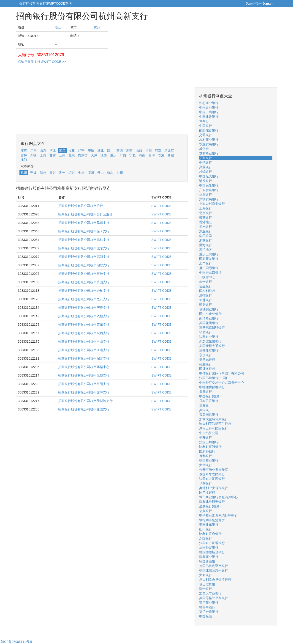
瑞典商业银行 (209, 557)
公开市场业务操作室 (214, 470)
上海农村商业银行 (212, 204)
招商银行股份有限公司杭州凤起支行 (84, 223)
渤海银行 (206, 245)
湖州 (62, 173)
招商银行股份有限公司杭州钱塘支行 (84, 316)
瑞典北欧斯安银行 (212, 502)
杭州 (97, 27)
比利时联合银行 (210, 534)
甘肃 (53, 155)
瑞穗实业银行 (209, 309)
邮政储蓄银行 (209, 130)
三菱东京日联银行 (212, 328)
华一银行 (206, 282)
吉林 (24, 155)
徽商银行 (206, 217)
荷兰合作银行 (209, 612)
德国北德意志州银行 (214, 570)
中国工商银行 (209, 112)
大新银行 (206, 575)
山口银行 (206, 529)
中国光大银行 (209, 176)
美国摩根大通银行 (212, 346)
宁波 (33, 173)
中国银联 (206, 616)
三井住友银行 (209, 350)
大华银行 (206, 465)
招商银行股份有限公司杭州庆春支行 (84, 308)
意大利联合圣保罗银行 (215, 580)
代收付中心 (207, 277)
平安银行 (206, 438)
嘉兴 (53, 173)
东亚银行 (206, 231)
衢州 (91, 173)
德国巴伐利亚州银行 (214, 566)
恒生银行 (206, 286)
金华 (81, 173)
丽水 (110, 173)
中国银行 (206, 126)
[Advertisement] (102, 102)
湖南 (129, 151)
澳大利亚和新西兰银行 (215, 424)
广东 (33, 151)
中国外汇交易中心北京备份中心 (222, 383)
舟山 (100, 173)
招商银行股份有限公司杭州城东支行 (84, 248)
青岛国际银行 (209, 415)
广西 (123, 155)
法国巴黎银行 (209, 442)
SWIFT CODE (161, 206)
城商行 (204, 121)
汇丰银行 (206, 263)
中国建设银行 (209, 117)
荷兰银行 (206, 364)
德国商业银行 (209, 460)
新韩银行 (206, 300)
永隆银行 (206, 538)
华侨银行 (206, 332)
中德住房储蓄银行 (212, 387)
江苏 (24, 151)
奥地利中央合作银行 (214, 488)
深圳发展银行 (209, 199)
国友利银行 (207, 291)
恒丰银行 (206, 227)
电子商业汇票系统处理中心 (218, 515)
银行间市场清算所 (212, 520)
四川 (110, 151)
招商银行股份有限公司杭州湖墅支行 (84, 265)
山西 (139, 151)
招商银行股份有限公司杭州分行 (81, 206)
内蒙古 (83, 155)
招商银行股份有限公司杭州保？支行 (84, 231)
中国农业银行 (209, 107)
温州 (43, 173)
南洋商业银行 (209, 318)
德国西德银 (207, 561)
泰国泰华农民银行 (212, 474)
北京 (72, 155)
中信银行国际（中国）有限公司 (222, 373)
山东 (43, 151)
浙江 (58, 27)
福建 (72, 151)
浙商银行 (206, 240)
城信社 (204, 149)
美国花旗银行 (209, 323)
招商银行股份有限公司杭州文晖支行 (84, 392)
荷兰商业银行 (209, 603)
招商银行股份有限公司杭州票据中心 (84, 367)
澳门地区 (206, 250)
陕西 (120, 151)
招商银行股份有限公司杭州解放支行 (84, 274)
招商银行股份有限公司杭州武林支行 (84, 240)
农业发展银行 (209, 144)
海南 (142, 155)
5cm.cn (268, 3)
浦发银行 (206, 181)
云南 (62, 155)
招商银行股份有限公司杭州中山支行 (84, 341)
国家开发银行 (209, 259)
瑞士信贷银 (207, 584)
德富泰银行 (207, 607)
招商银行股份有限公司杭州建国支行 (84, 409)
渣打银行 (206, 295)
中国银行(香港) (210, 396)
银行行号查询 (29, 3)
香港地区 (206, 222)
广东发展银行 (209, 190)
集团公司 (206, 236)
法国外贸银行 (209, 548)
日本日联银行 (209, 401)
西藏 (171, 155)
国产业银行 (207, 493)
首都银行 (206, 456)
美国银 (204, 410)
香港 (161, 155)
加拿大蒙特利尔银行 (214, 419)
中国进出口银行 (210, 272)
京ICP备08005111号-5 (16, 642)
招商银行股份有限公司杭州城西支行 (84, 333)
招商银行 (206, 158)
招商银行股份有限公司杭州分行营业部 (85, 214)
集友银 (204, 405)
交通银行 (206, 135)
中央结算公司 (209, 433)
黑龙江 (169, 151)
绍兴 (72, 173)
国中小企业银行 (210, 314)
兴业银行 (206, 167)
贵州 (149, 151)
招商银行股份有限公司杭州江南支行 (84, 350)
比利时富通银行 (210, 447)
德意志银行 (207, 360)
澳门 (24, 160)
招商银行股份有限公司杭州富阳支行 (84, 384)
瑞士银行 (206, 589)
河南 (158, 151)
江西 (104, 155)
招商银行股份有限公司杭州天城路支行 (85, 401)
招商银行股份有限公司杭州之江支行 (84, 299)
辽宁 (81, 151)
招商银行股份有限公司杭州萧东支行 (84, 325)
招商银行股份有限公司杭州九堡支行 (84, 375)
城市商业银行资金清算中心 (218, 497)
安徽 (91, 151)
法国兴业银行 (209, 337)
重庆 (113, 155)
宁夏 (133, 155)
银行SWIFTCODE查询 (56, 3)
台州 (120, 173)
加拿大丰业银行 (210, 593)
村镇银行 (206, 172)
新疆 (33, 155)
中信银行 (206, 162)
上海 (43, 155)
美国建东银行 (209, 525)
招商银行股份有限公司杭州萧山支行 (84, 282)
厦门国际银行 (209, 268)
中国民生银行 (209, 185)
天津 (94, 155)
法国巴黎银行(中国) (213, 378)
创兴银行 (206, 511)
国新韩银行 (207, 451)
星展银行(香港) (210, 506)
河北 (53, 151)
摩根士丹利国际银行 (214, 428)
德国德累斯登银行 (212, 552)
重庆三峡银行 (209, 254)
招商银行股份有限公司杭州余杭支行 (84, 291)
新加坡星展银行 (210, 341)
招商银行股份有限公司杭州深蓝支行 (84, 358)
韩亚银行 (206, 305)
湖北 (100, 151)
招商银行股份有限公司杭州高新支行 (84, 257)
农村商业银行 (209, 103)
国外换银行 (207, 369)
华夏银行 (206, 195)
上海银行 (206, 208)
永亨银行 (206, 355)
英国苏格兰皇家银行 (214, 598)
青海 (152, 155)
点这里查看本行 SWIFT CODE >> (42, 62)
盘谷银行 (206, 392)
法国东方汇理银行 (212, 479)
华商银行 (206, 483)
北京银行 (206, 213)
